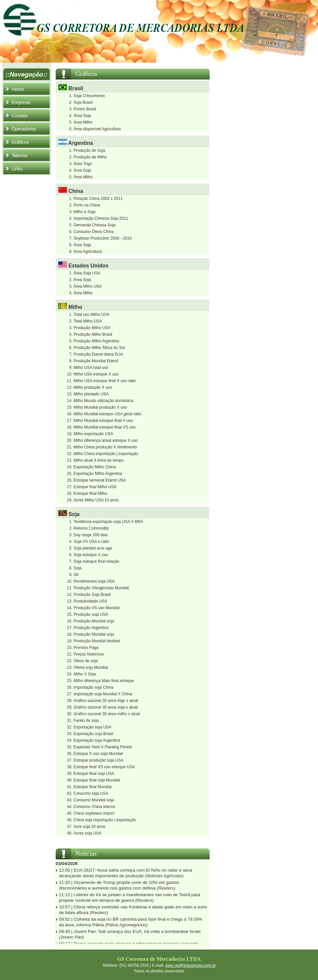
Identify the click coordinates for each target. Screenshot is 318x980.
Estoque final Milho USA (95, 487)
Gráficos (20, 142)
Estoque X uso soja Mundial (98, 754)
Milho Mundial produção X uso (100, 407)
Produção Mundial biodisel (97, 641)
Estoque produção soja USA (99, 760)
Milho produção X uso (93, 387)
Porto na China (87, 205)
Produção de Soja (89, 150)
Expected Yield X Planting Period (103, 747)
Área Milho (83, 122)
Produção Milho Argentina (96, 341)
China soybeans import (94, 813)
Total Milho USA (88, 321)
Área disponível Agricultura (97, 129)
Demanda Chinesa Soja (95, 225)
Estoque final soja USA (94, 774)
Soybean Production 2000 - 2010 (103, 238)
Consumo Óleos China (94, 232)
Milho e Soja (84, 212)
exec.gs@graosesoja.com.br (190, 965)
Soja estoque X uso (91, 555)
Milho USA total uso (91, 368)
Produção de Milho (90, 157)
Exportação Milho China (95, 467)
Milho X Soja (85, 674)
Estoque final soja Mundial (97, 780)
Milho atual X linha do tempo (99, 460)
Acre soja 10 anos (89, 827)
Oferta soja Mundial (91, 667)
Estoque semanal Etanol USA (100, 480)
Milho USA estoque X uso (96, 374)
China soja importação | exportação (105, 820)
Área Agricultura (88, 252)
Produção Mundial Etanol (96, 361)
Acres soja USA (87, 833)
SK (76, 575)
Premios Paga (86, 648)
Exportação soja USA (92, 727)
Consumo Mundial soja (94, 800)
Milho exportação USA (93, 434)
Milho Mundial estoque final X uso (103, 421)
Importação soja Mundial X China (103, 694)
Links (17, 169)
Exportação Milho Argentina (98, 474)
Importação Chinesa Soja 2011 (101, 218)
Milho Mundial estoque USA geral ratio (107, 414)
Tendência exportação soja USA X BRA (108, 522)
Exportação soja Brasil (93, 734)
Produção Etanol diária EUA (98, 354)
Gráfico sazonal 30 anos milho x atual (107, 714)
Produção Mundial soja (94, 621)
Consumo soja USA (91, 793)
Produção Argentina (91, 628)
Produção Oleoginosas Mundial (101, 588)
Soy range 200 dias (91, 535)
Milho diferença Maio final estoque (104, 681)
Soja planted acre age (93, 548)
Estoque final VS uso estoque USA (104, 767)
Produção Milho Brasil (93, 334)
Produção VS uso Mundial (97, 608)
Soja (78, 568)
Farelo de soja (86, 721)
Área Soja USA (87, 273)
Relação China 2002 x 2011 (98, 199)
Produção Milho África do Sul (99, 348)
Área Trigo (83, 164)
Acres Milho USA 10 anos (96, 500)
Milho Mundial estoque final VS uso (105, 427)
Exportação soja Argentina (97, 740)
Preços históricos (89, 654)
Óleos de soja (86, 661)
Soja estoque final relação (96, 561)
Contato (20, 116)
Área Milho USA (88, 286)
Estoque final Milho (90, 493)
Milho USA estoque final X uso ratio (105, 381)
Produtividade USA (90, 601)
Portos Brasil (85, 109)
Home (18, 89)
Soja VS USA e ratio (91, 542)
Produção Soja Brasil (92, 595)
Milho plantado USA (91, 394)
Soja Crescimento (89, 96)
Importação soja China (93, 687)
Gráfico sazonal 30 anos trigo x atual (106, 701)
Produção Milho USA (92, 328)
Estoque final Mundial (93, 787)
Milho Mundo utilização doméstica (103, 401)
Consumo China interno (94, 807)
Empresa (21, 102)
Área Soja (82, 116)
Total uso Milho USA (91, 315)
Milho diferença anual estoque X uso (106, 440)
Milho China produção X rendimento (105, 447)
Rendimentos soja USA (94, 581)
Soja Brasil (83, 102)
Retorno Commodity (91, 528)
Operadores (24, 129)
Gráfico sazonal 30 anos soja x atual (106, 707)
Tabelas (20, 155)
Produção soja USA (91, 614)
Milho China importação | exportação (106, 454)
